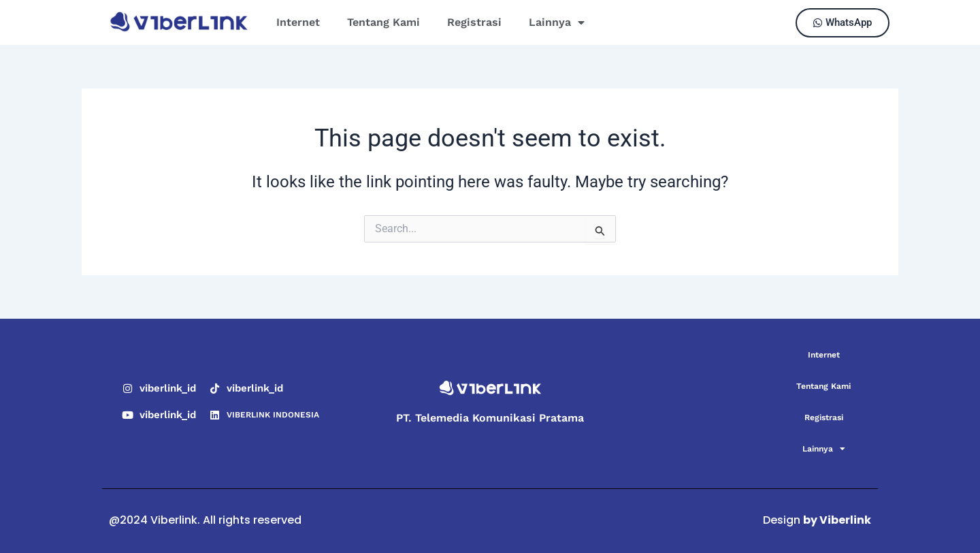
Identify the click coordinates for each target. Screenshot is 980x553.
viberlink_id (168, 388)
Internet (298, 22)
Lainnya (557, 22)
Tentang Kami (383, 22)
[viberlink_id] (128, 389)
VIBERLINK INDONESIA (273, 415)
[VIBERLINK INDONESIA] (215, 415)
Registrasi (474, 22)
